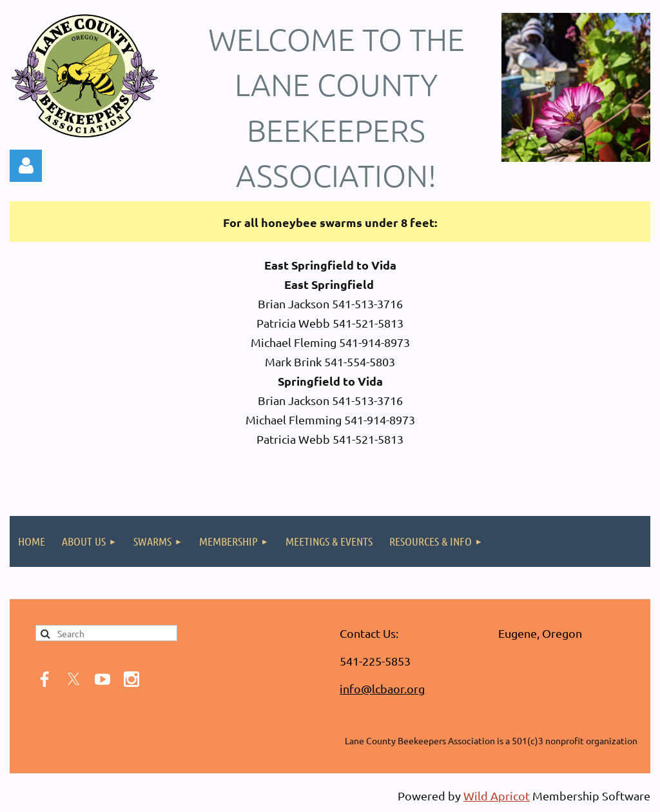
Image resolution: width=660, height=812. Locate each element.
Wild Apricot (497, 796)
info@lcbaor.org (382, 688)
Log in (26, 166)
